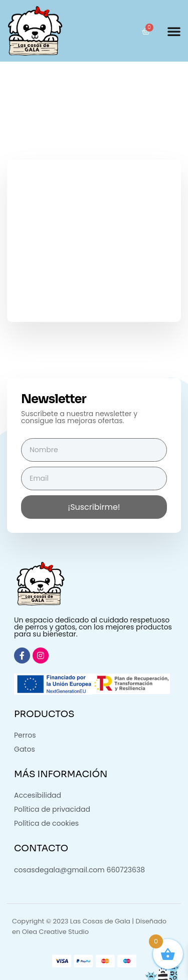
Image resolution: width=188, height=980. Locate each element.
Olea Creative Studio (55, 932)
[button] (174, 31)
